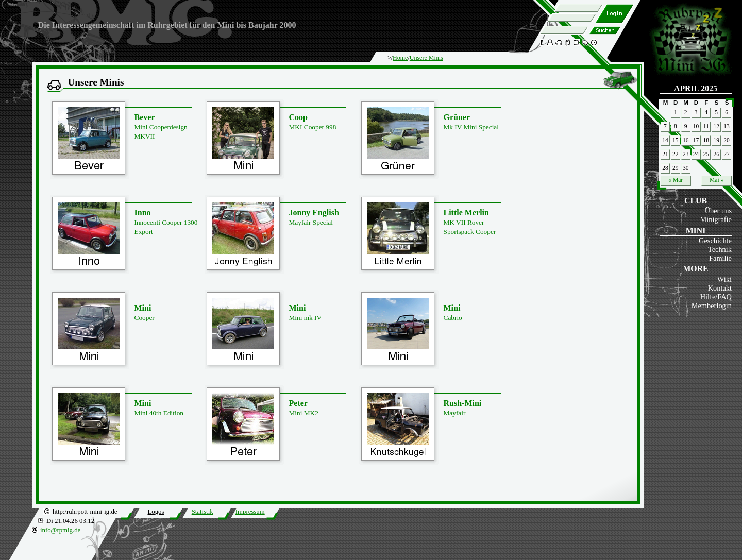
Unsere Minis (426, 58)
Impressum (250, 512)
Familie (720, 258)
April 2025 (696, 88)
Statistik (203, 512)
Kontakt (720, 288)
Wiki (724, 279)
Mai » (716, 180)
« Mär (676, 180)
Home (400, 58)
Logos (156, 512)
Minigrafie (716, 219)
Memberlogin (712, 306)
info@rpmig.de (60, 530)
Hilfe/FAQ (716, 297)
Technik (720, 249)
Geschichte (715, 241)
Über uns (718, 211)
